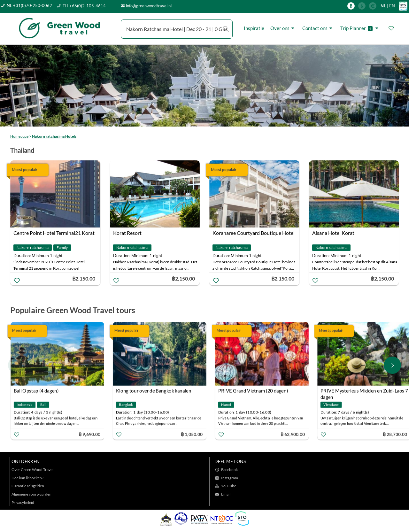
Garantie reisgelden (28, 486)
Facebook (229, 470)
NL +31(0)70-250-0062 (29, 5)
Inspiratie (254, 28)
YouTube (229, 486)
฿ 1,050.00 (192, 434)
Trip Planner (360, 28)
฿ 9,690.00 (89, 434)
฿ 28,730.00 (395, 434)
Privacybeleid (23, 502)
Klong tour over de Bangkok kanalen (154, 390)
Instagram (230, 478)
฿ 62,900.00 (293, 434)
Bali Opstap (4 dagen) (36, 390)
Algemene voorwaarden (31, 494)
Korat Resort (127, 233)
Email (226, 494)
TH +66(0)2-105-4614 (84, 6)
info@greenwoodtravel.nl (149, 6)
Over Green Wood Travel (32, 470)
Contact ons (318, 28)
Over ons (283, 28)
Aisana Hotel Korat (333, 233)
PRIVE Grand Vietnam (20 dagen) (253, 390)
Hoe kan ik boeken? (27, 478)
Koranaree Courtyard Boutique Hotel (254, 233)
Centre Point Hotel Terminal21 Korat (54, 233)
